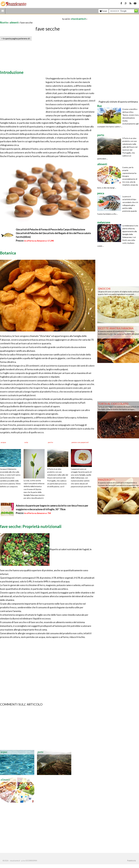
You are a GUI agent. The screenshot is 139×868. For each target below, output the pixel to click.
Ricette (4, 22)
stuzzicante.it (78, 19)
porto (40, 752)
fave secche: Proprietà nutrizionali (31, 526)
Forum (103, 11)
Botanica (8, 253)
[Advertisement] (31, 19)
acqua (4, 752)
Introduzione (12, 72)
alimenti (14, 22)
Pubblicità (131, 861)
